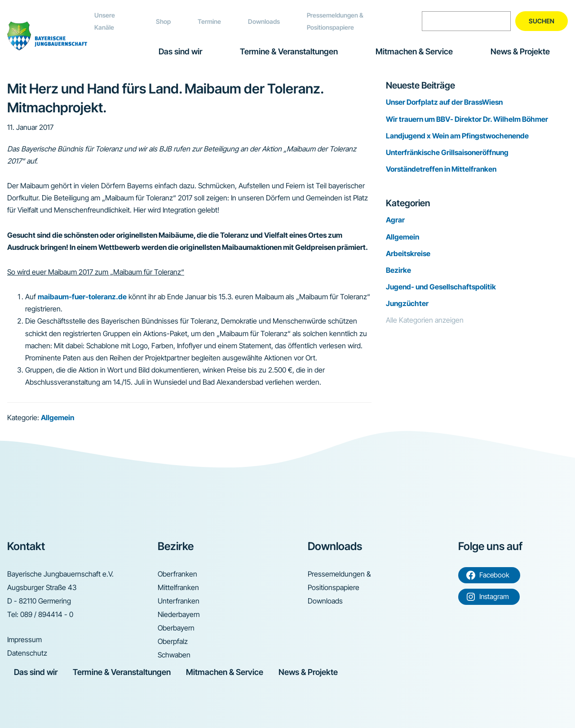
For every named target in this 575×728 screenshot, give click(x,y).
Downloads (264, 21)
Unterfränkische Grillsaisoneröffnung (447, 152)
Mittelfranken (178, 587)
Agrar (395, 220)
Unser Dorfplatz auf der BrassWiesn (444, 102)
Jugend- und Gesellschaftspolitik (441, 287)
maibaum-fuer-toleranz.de (82, 297)
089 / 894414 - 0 (47, 614)
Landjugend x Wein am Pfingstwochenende (457, 136)
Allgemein (57, 417)
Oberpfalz (173, 641)
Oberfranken (177, 574)
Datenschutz (27, 653)
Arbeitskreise (408, 253)
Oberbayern (176, 628)
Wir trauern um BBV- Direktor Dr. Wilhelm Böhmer (467, 119)
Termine (209, 21)
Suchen (542, 21)
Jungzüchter (407, 303)
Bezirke (398, 270)
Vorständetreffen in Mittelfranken (441, 169)
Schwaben (174, 655)
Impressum (24, 639)
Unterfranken (179, 601)
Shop (163, 21)
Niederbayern (179, 614)
